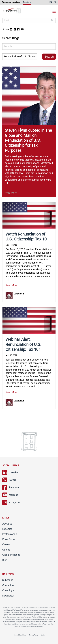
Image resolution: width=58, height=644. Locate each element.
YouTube (10, 495)
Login (43, 635)
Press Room (9, 539)
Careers (6, 544)
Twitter (9, 480)
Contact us (8, 585)
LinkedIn (10, 472)
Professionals (10, 534)
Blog (5, 560)
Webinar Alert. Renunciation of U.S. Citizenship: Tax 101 (23, 344)
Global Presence (11, 555)
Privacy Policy (33, 635)
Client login (8, 590)
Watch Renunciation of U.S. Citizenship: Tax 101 (27, 237)
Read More (11, 193)
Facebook (11, 488)
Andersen (15, 11)
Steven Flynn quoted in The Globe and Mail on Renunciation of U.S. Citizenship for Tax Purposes (28, 140)
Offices (6, 550)
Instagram (11, 503)
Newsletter (8, 596)
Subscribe (8, 580)
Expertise (7, 529)
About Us (7, 524)
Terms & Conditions (20, 635)
